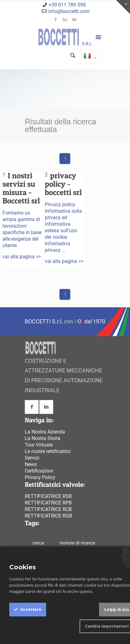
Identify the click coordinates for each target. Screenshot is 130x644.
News (31, 464)
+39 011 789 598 (67, 5)
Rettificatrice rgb (48, 516)
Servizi (32, 458)
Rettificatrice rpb (48, 503)
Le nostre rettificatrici (48, 451)
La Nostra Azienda (45, 432)
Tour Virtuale (39, 445)
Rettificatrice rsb (48, 496)
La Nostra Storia (43, 438)
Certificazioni (39, 471)
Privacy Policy (40, 477)
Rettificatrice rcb (48, 509)
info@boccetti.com (69, 11)
